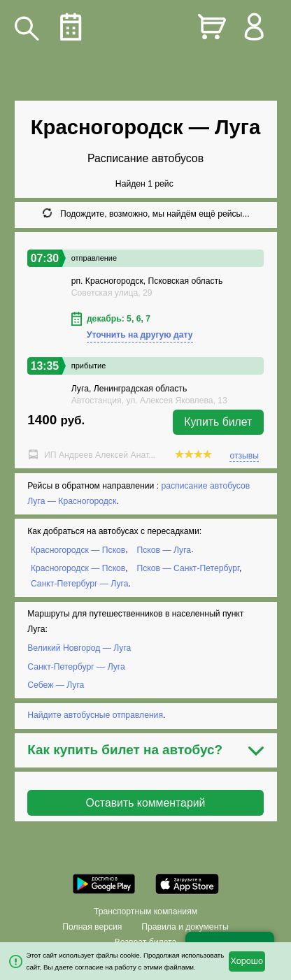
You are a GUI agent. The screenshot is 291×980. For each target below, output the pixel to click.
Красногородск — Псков (78, 549)
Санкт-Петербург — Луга (80, 584)
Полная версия (92, 927)
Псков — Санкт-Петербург (188, 568)
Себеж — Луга (56, 685)
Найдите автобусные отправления (95, 715)
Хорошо (247, 961)
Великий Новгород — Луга (79, 648)
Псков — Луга (164, 549)
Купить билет (218, 422)
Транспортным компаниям (145, 911)
